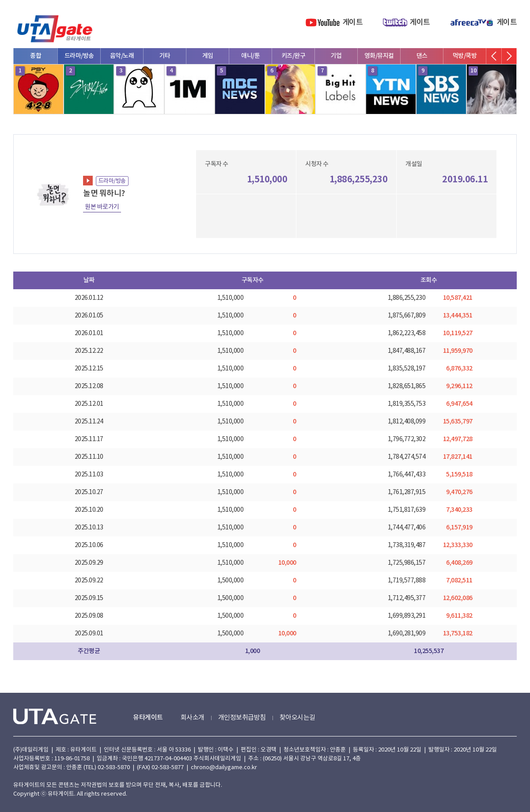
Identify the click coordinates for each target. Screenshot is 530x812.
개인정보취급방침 (242, 718)
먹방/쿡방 (465, 56)
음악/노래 (122, 56)
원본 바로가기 (102, 207)
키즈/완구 (293, 56)
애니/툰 (250, 56)
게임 (208, 56)
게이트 (353, 23)
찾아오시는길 (297, 718)
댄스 (422, 56)
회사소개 (193, 718)
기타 (165, 56)
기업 (336, 56)
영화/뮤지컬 (379, 56)
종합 (36, 56)
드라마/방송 (79, 56)
